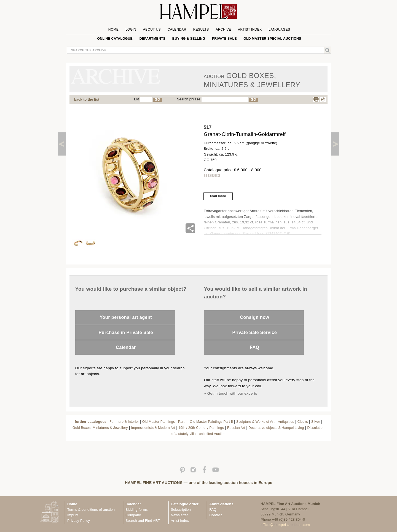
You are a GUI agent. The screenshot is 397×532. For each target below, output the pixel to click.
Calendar (177, 30)
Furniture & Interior (124, 422)
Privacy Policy (79, 521)
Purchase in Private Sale (126, 332)
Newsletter (179, 515)
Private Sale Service (254, 332)
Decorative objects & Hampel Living (276, 428)
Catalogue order (185, 504)
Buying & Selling (189, 39)
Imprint (73, 515)
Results (201, 30)
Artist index (180, 521)
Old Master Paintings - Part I (164, 422)
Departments (152, 39)
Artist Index (250, 30)
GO (157, 100)
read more (218, 196)
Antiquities (286, 422)
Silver (316, 422)
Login (131, 30)
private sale (224, 39)
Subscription (181, 510)
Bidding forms (136, 510)
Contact (215, 515)
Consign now (254, 317)
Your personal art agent (126, 317)
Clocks (303, 422)
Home (113, 30)
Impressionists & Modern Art (153, 428)
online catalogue (115, 39)
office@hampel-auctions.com (285, 525)
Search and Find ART (143, 521)
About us (152, 30)
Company (133, 515)
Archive (223, 30)
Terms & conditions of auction (91, 510)
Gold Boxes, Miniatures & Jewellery (100, 428)
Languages (279, 30)
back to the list (87, 100)
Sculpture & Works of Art (255, 422)
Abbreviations (221, 504)
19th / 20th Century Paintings (201, 428)
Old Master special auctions (272, 39)
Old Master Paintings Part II (211, 422)
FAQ (255, 347)
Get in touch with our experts (232, 393)
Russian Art (236, 428)
